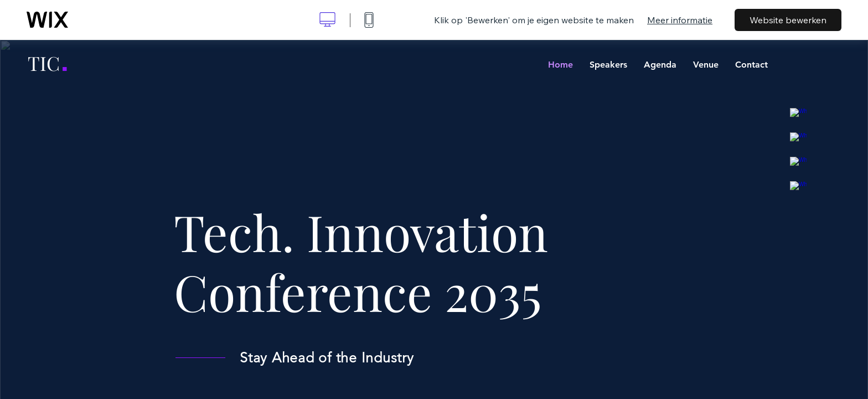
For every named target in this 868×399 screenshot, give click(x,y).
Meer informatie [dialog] (680, 20)
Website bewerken (788, 20)
